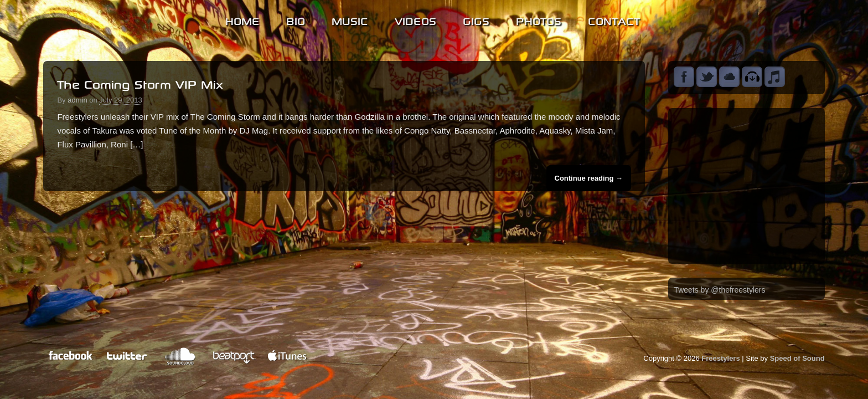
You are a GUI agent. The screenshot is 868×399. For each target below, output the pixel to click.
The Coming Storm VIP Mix (140, 83)
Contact (614, 20)
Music (350, 20)
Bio (296, 20)
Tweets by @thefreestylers (719, 290)
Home (242, 20)
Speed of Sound (797, 358)
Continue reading (589, 178)
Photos (539, 20)
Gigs (476, 20)
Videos (415, 20)
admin (77, 100)
